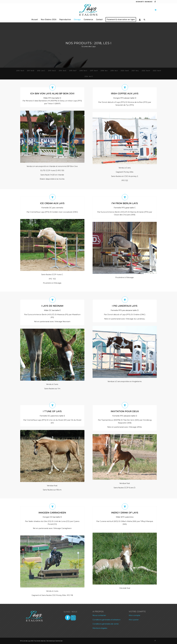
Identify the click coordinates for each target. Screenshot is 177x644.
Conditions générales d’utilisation (107, 620)
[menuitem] (35, 20)
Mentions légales (100, 628)
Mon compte (134, 615)
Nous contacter (99, 615)
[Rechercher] (144, 20)
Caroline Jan (59, 641)
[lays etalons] (88, 10)
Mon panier (134, 620)
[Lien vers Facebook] (155, 2)
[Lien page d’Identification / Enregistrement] (140, 20)
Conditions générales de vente (106, 624)
